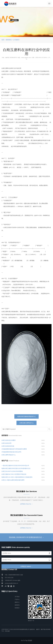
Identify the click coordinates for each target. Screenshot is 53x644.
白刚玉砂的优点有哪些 (9, 440)
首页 (3, 40)
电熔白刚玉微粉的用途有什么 (26, 416)
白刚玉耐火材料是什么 (26, 423)
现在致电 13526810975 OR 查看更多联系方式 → (26, 537)
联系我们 (17, 608)
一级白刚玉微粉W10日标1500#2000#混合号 (15, 466)
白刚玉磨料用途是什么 (9, 455)
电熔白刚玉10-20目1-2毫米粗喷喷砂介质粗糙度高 (17, 477)
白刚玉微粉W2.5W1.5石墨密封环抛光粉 (14, 474)
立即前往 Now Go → (26, 504)
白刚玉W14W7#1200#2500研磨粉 (12, 471)
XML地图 (7, 631)
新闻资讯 (9, 40)
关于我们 (17, 597)
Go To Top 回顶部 (26, 640)
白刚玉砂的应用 (6, 443)
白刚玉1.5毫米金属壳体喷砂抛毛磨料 (13, 480)
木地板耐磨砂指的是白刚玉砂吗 (11, 452)
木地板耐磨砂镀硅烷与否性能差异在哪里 (14, 449)
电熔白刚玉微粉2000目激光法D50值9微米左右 (16, 468)
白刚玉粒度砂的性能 (8, 446)
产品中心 (17, 599)
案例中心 (17, 602)
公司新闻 (16, 40)
